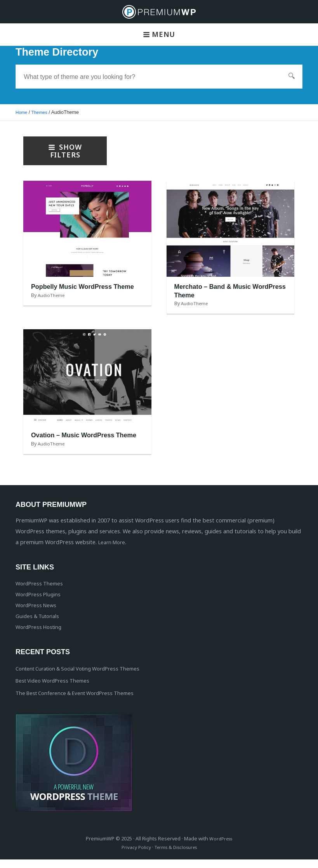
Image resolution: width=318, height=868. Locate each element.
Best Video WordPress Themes (56, 689)
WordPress (221, 847)
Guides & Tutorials (39, 624)
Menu (159, 34)
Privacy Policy (133, 856)
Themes (42, 112)
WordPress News (38, 613)
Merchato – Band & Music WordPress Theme (217, 291)
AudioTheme (53, 303)
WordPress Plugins (40, 602)
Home (22, 112)
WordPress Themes (41, 591)
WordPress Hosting (41, 635)
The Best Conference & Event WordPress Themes (80, 701)
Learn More (113, 551)
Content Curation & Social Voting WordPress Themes (85, 677)
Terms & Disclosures (176, 856)
